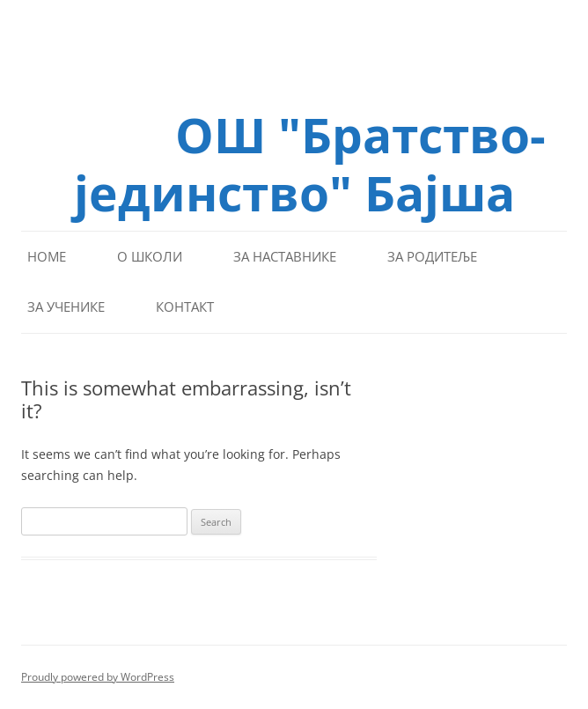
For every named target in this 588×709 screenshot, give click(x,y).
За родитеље (432, 256)
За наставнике (285, 256)
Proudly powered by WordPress (98, 677)
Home (47, 256)
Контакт (185, 306)
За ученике (66, 306)
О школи (150, 256)
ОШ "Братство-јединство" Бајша (310, 162)
